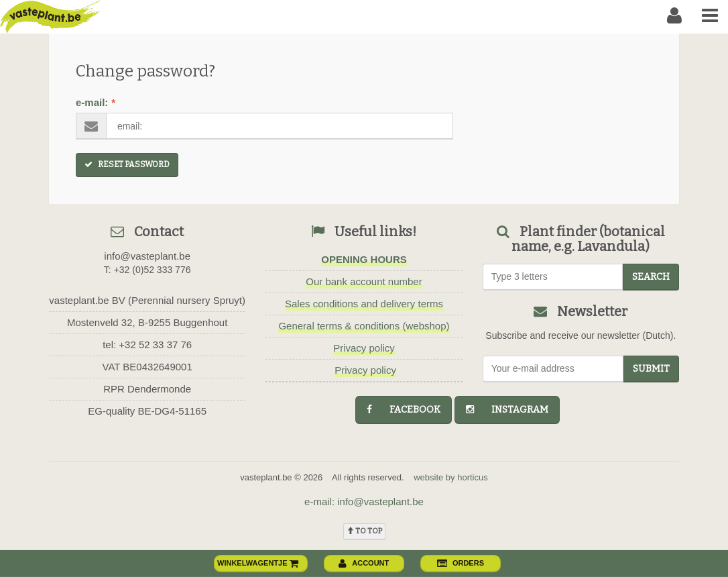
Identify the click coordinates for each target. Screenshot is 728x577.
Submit (651, 369)
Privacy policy (364, 348)
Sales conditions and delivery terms (364, 304)
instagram (507, 410)
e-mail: (96, 102)
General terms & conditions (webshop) (364, 326)
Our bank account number (364, 281)
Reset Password (127, 164)
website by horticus (451, 477)
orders (461, 563)
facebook (404, 410)
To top (364, 531)
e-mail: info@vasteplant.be (364, 502)
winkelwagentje (258, 563)
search (651, 277)
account (364, 563)
